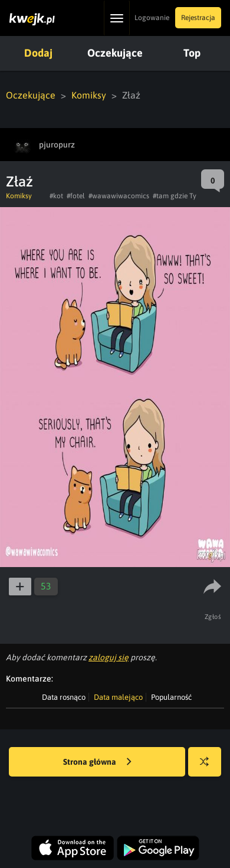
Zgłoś (213, 617)
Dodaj (38, 53)
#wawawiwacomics (119, 196)
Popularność (171, 697)
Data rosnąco (64, 697)
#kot (56, 196)
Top (192, 53)
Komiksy (89, 95)
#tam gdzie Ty (175, 196)
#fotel (76, 196)
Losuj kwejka (209, 767)
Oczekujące (115, 53)
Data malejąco (118, 697)
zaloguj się (109, 657)
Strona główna (97, 762)
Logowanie (152, 18)
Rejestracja (198, 18)
